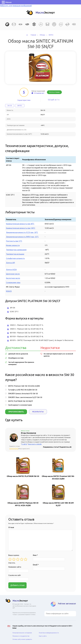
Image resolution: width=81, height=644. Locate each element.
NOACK (9, 291)
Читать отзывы (54, 92)
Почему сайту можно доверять (22, 639)
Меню (9, 2)
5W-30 (10, 106)
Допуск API (10, 263)
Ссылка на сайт (15, 575)
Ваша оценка (14, 555)
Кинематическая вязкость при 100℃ (21, 228)
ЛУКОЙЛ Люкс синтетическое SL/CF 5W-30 (25, 397)
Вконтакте (32, 444)
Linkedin (39, 444)
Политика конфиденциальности (49, 632)
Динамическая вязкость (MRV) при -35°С (22, 237)
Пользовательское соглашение (22, 632)
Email (36, 564)
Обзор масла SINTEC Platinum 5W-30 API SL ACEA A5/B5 (23, 495)
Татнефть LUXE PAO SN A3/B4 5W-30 (23, 390)
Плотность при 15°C (14, 241)
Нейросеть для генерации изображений (16, 6)
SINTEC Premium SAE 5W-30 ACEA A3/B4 (24, 386)
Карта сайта (43, 636)
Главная (33, 35)
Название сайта (15, 567)
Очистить (12, 563)
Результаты (38, 412)
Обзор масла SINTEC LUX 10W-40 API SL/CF (58, 495)
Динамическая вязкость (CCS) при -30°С (22, 232)
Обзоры (42, 35)
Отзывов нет (39, 93)
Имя (35, 555)
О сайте (24, 444)
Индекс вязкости (13, 245)
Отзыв (11, 527)
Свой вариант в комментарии (20, 405)
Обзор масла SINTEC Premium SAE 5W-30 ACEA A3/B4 (58, 468)
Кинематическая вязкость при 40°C (20, 224)
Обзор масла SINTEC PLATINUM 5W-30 (23, 467)
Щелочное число (13, 274)
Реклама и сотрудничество (21, 636)
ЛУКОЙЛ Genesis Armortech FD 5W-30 (23, 394)
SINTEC (51, 35)
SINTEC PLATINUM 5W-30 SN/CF (20, 401)
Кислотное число (13, 278)
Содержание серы (13, 283)
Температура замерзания (16, 250)
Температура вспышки (15, 254)
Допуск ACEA (11, 270)
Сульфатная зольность (15, 258)
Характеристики (24, 100)
